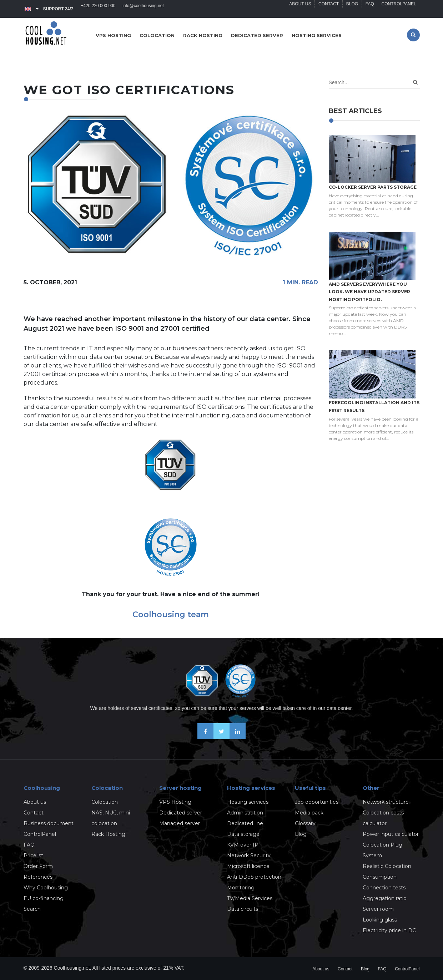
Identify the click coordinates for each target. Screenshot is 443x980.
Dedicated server (257, 35)
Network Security (249, 855)
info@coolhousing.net (144, 9)
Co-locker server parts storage (373, 187)
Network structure (386, 802)
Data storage (243, 834)
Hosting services (317, 35)
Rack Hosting (108, 834)
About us (300, 9)
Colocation (157, 35)
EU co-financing (44, 898)
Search (32, 909)
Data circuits (243, 909)
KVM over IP (243, 845)
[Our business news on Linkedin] (238, 737)
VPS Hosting (175, 802)
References (38, 877)
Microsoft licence (248, 866)
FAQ (369, 9)
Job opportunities (317, 802)
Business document (49, 823)
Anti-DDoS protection (254, 877)
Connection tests (384, 888)
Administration (245, 813)
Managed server (180, 823)
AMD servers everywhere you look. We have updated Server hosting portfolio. (369, 292)
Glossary (305, 823)
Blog (352, 9)
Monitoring (241, 888)
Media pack (309, 813)
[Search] (415, 82)
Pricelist (33, 855)
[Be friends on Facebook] (205, 737)
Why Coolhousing (46, 888)
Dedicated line (245, 823)
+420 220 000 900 (98, 9)
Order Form (38, 866)
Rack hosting (203, 35)
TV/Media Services (250, 898)
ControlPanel (399, 9)
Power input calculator (391, 834)
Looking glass (380, 920)
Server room (378, 909)
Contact (328, 9)
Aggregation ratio (385, 898)
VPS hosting (113, 35)
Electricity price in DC (389, 930)
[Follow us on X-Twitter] (221, 737)
